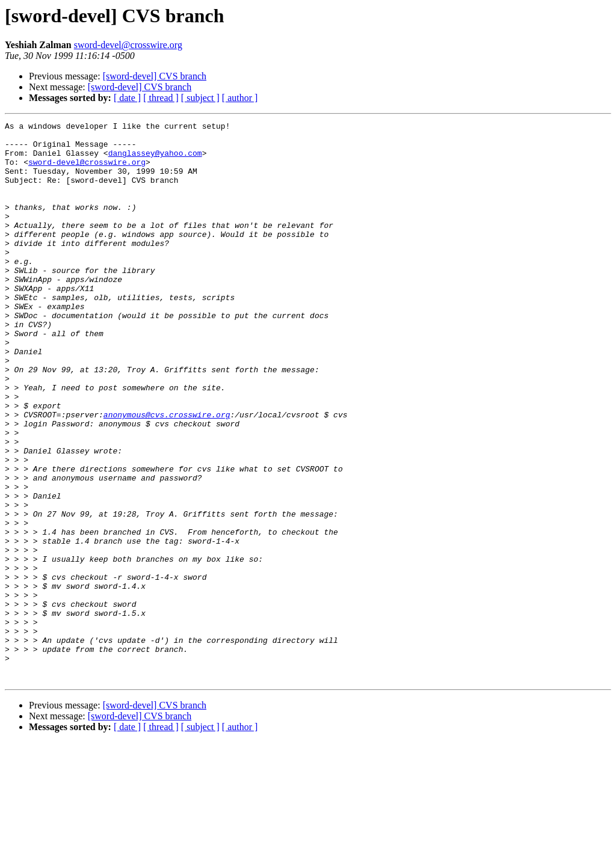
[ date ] (127, 98)
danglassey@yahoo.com (155, 160)
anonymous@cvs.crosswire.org (167, 474)
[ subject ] (200, 98)
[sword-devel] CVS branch (155, 76)
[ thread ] (161, 98)
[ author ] (240, 98)
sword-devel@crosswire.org (128, 45)
